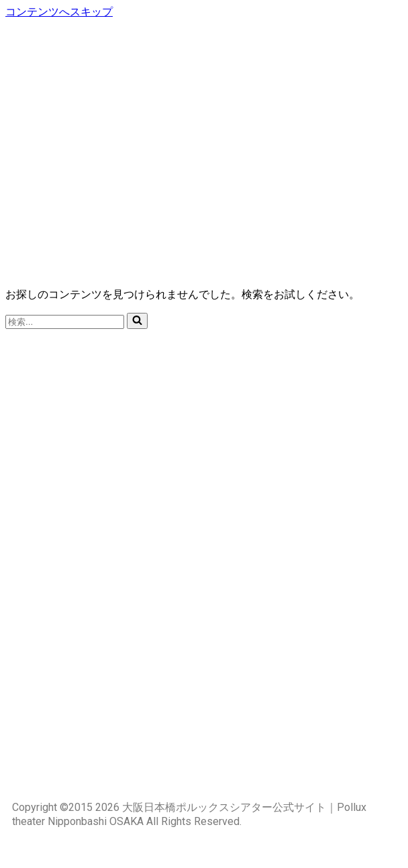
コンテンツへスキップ (59, 12)
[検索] (65, 322)
